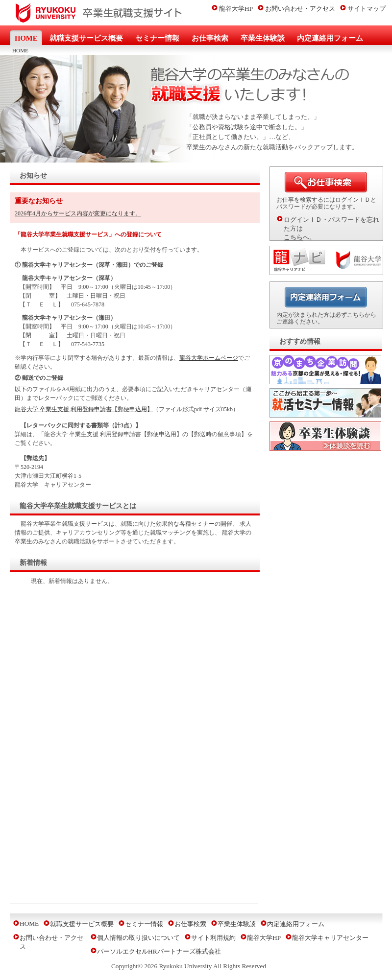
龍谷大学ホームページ (209, 358)
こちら (293, 237)
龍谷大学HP (236, 9)
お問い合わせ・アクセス (300, 9)
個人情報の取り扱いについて (138, 938)
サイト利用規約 (213, 938)
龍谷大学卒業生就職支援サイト (93, 13)
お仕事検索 (190, 924)
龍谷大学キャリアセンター (330, 938)
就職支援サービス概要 (82, 924)
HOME (29, 923)
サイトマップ (367, 9)
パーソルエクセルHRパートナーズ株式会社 (159, 951)
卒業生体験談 (237, 924)
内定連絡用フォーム (296, 924)
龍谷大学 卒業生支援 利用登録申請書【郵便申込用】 (84, 409)
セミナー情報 (144, 924)
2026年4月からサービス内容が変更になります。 (78, 213)
